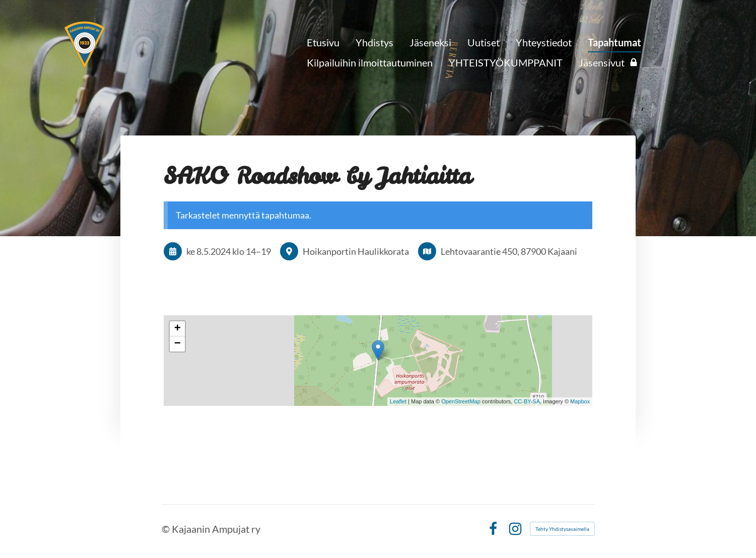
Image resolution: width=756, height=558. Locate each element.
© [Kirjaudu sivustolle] (167, 529)
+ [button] (178, 329)
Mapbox (580, 401)
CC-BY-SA (527, 401)
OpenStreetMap (461, 401)
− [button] (178, 344)
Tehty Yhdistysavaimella (562, 529)
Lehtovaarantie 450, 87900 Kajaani (509, 251)
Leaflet (398, 401)
